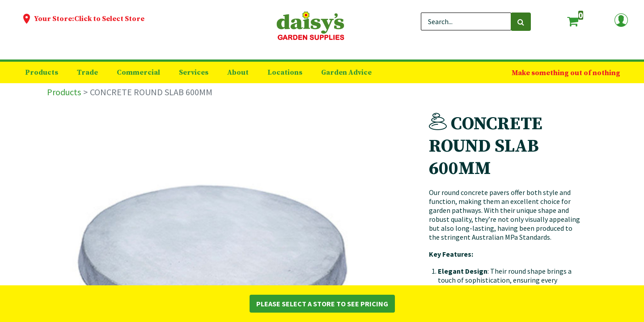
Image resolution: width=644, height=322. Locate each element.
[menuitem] (42, 72)
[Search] (521, 22)
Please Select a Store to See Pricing (322, 304)
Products (64, 92)
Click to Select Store (109, 19)
